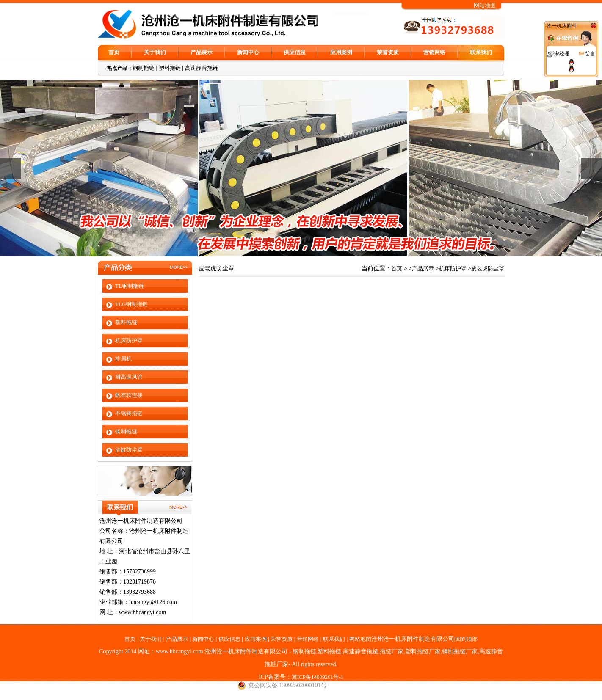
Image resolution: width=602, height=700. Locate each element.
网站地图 (485, 5)
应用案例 (341, 52)
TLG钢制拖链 (131, 304)
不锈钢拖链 (129, 413)
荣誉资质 (388, 52)
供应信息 (295, 52)
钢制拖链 (144, 68)
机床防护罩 (129, 340)
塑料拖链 (170, 68)
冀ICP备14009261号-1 (318, 677)
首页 (114, 52)
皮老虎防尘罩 (488, 269)
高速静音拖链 (202, 68)
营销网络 (434, 52)
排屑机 (123, 359)
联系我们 (481, 52)
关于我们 (155, 52)
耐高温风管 (129, 377)
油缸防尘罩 (129, 450)
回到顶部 (467, 639)
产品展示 (202, 52)
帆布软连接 (129, 395)
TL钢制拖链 (130, 286)
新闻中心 (248, 52)
